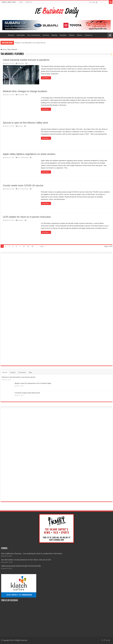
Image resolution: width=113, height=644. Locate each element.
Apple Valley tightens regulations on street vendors (29, 154)
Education (63, 35)
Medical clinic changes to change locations (25, 91)
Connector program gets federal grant (27, 393)
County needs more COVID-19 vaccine (23, 185)
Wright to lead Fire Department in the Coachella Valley (33, 383)
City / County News (34, 35)
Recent (5, 372)
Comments (22, 372)
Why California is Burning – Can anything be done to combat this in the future (32, 553)
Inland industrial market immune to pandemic (26, 60)
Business (11, 35)
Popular (13, 372)
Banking (54, 35)
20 (28, 246)
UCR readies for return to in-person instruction (27, 217)
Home (21, 2)
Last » (42, 246)
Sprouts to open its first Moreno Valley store (26, 123)
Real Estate (21, 35)
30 (33, 246)
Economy (46, 35)
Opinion (79, 35)
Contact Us (29, 2)
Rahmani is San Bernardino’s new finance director (30, 43)
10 (24, 246)
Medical (72, 35)
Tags (30, 372)
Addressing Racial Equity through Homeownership (21, 566)
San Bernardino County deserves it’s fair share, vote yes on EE (26, 560)
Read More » (46, 78)
